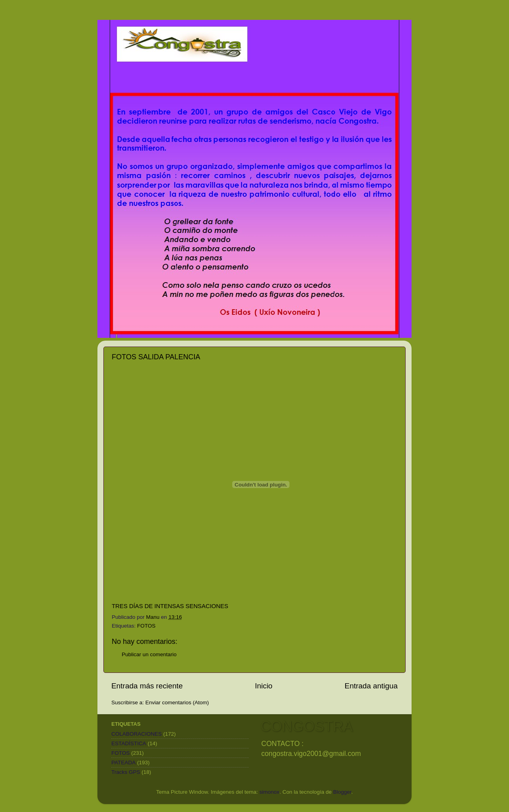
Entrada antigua (371, 686)
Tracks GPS (126, 772)
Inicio (264, 686)
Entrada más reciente (147, 686)
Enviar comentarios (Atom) (177, 703)
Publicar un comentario (149, 654)
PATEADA (123, 763)
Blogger (342, 792)
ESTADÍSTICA (129, 743)
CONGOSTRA (307, 726)
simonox (269, 792)
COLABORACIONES (137, 734)
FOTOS (146, 626)
